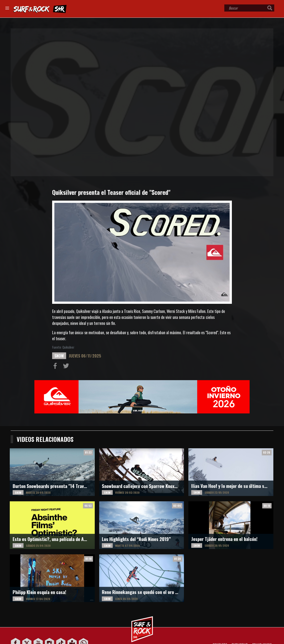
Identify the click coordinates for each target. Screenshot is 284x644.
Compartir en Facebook (56, 367)
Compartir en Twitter (67, 367)
